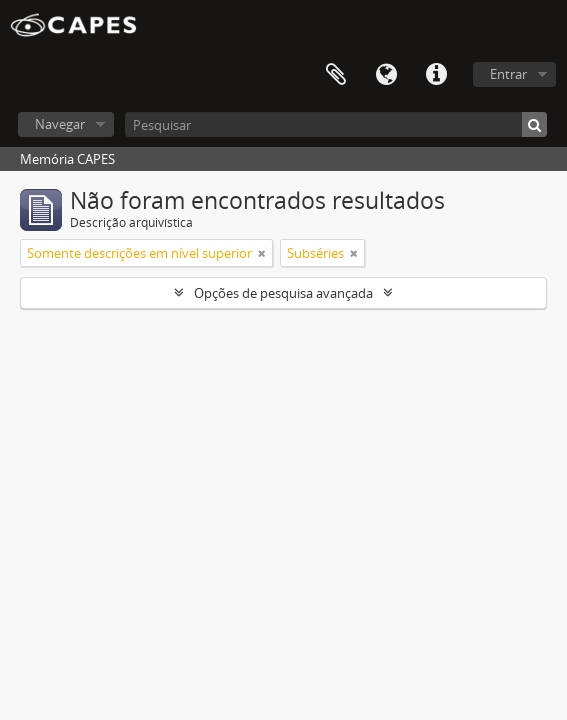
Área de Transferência (336, 75)
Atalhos (436, 75)
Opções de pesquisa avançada (283, 293)
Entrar (508, 74)
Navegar (60, 124)
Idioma (386, 75)
